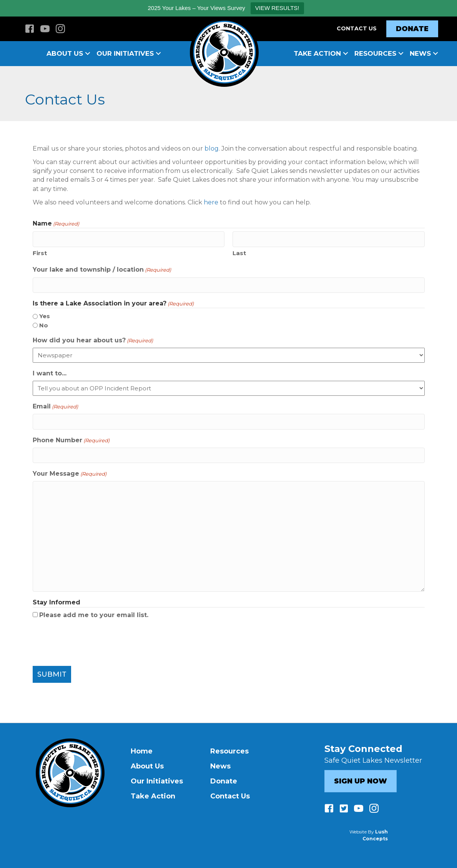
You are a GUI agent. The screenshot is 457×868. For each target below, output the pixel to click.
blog (212, 149)
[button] (88, 54)
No (44, 324)
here (211, 202)
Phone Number (71, 439)
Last (239, 253)
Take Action (317, 53)
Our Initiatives (125, 53)
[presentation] (91, 641)
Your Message (70, 472)
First (40, 253)
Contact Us (357, 28)
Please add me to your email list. (94, 613)
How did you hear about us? (93, 339)
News (420, 53)
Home (142, 750)
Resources (375, 53)
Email (55, 406)
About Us (65, 53)
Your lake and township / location (102, 269)
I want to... (50, 373)
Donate (224, 780)
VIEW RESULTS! (277, 8)
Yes (45, 315)
